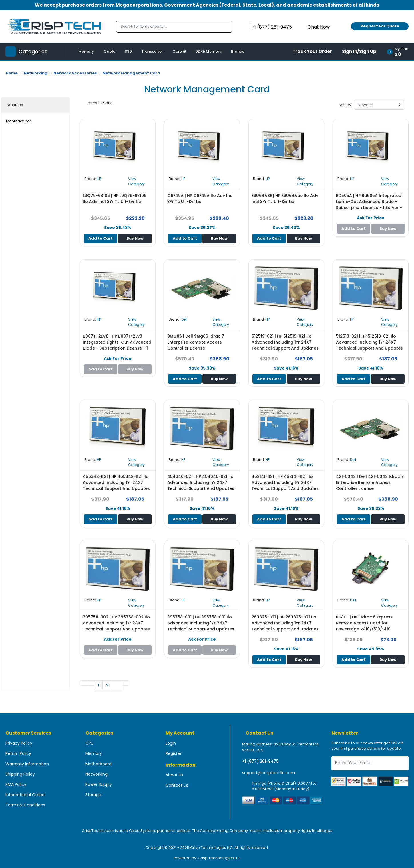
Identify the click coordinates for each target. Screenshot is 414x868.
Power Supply (99, 784)
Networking (36, 73)
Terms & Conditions (25, 805)
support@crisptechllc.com (269, 773)
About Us (174, 775)
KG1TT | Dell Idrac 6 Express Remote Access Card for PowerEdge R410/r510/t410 (364, 623)
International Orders (25, 795)
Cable (109, 51)
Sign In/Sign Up (359, 51)
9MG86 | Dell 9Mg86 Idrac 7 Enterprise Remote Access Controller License (196, 342)
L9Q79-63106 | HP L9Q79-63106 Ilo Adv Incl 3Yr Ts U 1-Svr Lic (115, 199)
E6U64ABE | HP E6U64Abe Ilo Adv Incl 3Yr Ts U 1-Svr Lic (285, 199)
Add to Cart (100, 238)
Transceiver (152, 51)
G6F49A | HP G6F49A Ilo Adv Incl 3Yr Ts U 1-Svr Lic (200, 199)
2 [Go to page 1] (107, 685)
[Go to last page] (126, 683)
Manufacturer (19, 121)
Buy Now (135, 238)
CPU (89, 743)
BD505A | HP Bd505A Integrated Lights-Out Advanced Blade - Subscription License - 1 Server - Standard (369, 205)
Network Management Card (131, 73)
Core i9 (179, 51)
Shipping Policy (20, 774)
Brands (238, 51)
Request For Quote (380, 26)
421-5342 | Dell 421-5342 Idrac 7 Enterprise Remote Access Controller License (370, 482)
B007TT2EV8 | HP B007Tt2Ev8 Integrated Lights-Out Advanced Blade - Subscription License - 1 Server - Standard (117, 345)
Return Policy (18, 753)
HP (99, 179)
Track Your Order (312, 51)
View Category (136, 181)
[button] (400, 52)
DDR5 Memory (208, 51)
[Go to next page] (117, 685)
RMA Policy (16, 784)
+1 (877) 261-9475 (260, 761)
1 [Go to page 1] (98, 685)
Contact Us (177, 785)
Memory (86, 51)
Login (171, 743)
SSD (128, 51)
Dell (184, 319)
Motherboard (98, 764)
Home (12, 73)
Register (174, 753)
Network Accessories (75, 73)
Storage (93, 795)
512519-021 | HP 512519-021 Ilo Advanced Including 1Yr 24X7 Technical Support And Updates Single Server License (285, 345)
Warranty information (27, 764)
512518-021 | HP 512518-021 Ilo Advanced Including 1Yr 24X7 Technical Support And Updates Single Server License (369, 345)
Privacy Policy (19, 743)
